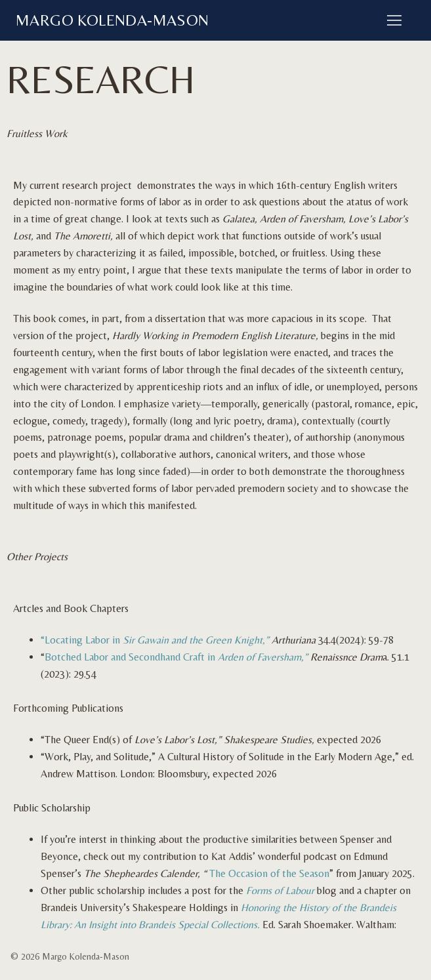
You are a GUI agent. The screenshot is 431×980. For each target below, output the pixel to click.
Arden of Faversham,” (264, 657)
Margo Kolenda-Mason (113, 20)
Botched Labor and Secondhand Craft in (131, 657)
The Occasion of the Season (268, 873)
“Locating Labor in (155, 640)
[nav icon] (394, 20)
